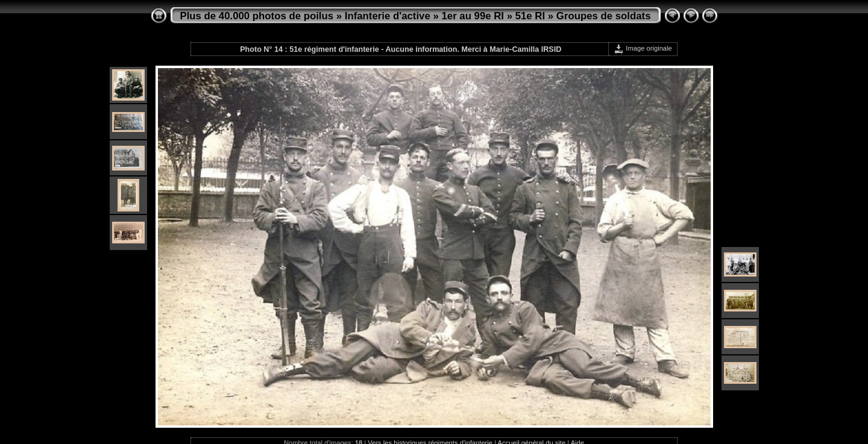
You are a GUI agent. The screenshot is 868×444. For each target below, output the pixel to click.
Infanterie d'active (388, 16)
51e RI (530, 16)
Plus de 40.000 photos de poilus (257, 16)
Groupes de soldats (604, 16)
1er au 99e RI (473, 16)
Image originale (643, 48)
